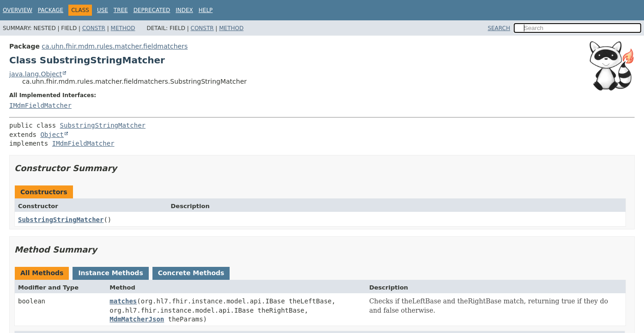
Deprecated (152, 10)
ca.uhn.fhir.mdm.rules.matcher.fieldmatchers (115, 46)
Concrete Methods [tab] (191, 273)
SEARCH (499, 28)
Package (51, 10)
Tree (121, 10)
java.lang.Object (36, 74)
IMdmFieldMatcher (40, 105)
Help (206, 10)
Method (123, 28)
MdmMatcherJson (137, 319)
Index (184, 10)
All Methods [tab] (42, 273)
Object (52, 135)
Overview (18, 10)
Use (103, 10)
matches (123, 301)
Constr (94, 28)
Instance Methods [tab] (110, 273)
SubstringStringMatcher (103, 125)
